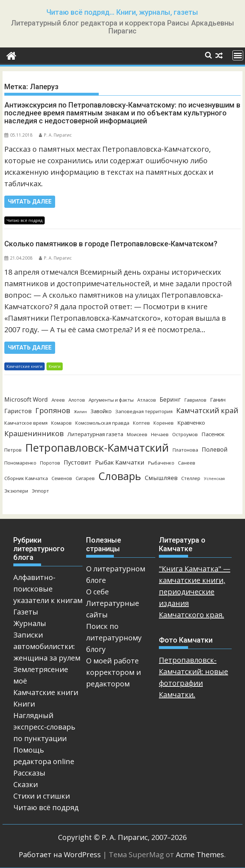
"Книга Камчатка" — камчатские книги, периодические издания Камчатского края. (195, 592)
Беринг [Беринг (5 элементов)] (170, 399)
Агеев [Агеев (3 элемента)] (58, 400)
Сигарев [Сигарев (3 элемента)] (85, 478)
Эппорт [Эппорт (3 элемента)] (40, 491)
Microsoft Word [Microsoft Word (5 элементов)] (26, 399)
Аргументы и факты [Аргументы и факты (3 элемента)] (111, 400)
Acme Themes (200, 855)
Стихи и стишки (42, 796)
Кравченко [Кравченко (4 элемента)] (191, 422)
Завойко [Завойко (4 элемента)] (101, 411)
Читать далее (30, 202)
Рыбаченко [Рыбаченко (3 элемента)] (161, 463)
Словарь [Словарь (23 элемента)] (120, 476)
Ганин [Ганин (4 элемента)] (218, 399)
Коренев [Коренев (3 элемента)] (164, 423)
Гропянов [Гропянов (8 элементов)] (53, 410)
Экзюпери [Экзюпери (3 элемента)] (16, 491)
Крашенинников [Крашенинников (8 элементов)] (34, 433)
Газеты (26, 612)
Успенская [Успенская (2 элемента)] (214, 479)
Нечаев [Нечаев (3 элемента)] (160, 434)
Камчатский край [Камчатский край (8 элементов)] (207, 410)
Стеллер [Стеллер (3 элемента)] (191, 478)
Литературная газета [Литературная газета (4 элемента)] (95, 434)
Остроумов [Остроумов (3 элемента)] (185, 434)
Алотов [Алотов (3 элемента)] (77, 400)
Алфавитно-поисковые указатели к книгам (48, 589)
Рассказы (29, 773)
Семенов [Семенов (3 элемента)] (62, 478)
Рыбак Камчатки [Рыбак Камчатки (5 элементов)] (120, 462)
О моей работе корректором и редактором (113, 672)
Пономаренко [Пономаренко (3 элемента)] (20, 463)
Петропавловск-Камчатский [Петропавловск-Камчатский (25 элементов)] (97, 448)
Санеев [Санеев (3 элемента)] (187, 463)
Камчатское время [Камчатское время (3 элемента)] (26, 423)
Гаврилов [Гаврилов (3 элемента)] (195, 400)
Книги (55, 366)
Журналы (30, 623)
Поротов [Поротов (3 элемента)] (50, 463)
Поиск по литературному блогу (114, 638)
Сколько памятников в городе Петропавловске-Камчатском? (111, 244)
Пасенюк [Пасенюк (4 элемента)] (213, 434)
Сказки (26, 784)
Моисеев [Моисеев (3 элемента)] (137, 434)
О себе (97, 592)
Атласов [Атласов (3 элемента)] (147, 400)
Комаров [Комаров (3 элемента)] (61, 423)
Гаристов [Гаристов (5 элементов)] (18, 411)
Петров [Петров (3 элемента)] (13, 450)
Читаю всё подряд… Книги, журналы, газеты (122, 12)
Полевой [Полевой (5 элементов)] (215, 449)
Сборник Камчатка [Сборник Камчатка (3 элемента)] (26, 478)
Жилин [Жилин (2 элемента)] (80, 412)
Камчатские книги (24, 366)
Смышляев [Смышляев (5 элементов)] (161, 478)
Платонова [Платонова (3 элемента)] (185, 450)
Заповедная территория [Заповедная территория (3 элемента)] (144, 411)
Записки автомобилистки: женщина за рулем (47, 646)
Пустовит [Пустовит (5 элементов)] (78, 462)
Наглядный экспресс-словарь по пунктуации (44, 727)
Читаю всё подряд (24, 220)
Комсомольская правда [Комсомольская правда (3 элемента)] (102, 423)
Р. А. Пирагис (55, 135)
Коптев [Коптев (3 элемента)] (141, 423)
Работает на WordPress (60, 855)
